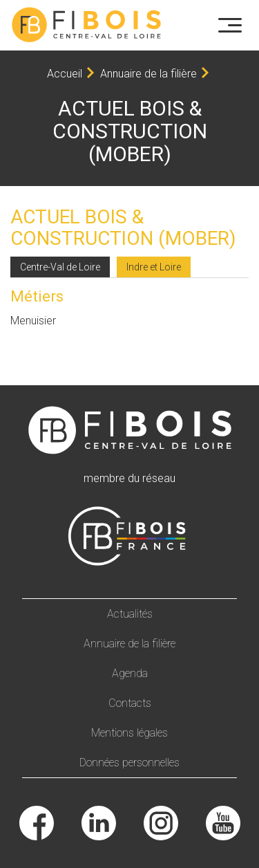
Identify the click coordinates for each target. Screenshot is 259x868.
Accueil (65, 74)
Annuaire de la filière (148, 74)
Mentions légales (129, 733)
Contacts (130, 703)
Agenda (130, 673)
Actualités (130, 614)
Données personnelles (129, 763)
